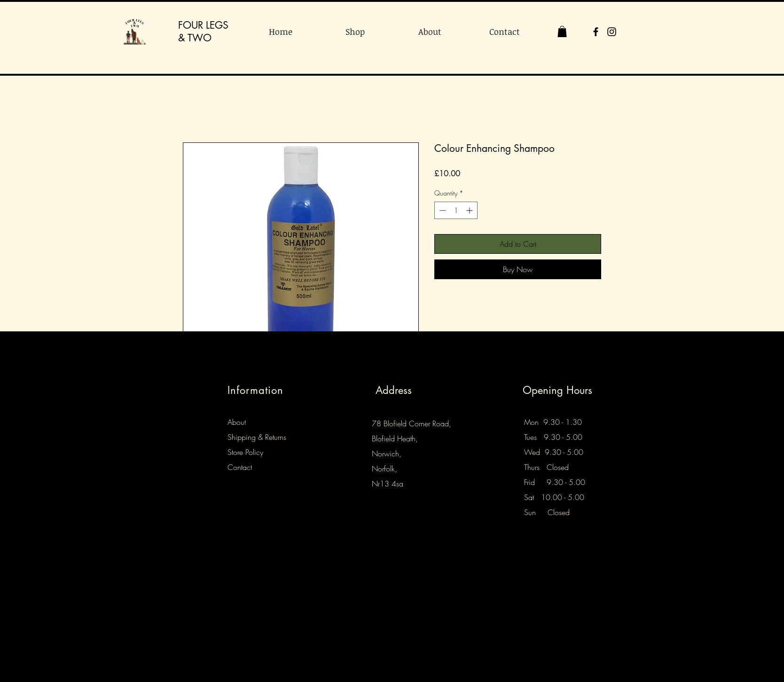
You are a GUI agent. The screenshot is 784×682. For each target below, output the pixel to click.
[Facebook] (596, 32)
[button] (562, 31)
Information (255, 390)
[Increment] (470, 210)
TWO (200, 38)
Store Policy (245, 452)
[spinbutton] (456, 210)
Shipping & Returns (257, 437)
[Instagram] (612, 32)
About (237, 422)
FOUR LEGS (203, 25)
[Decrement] (442, 210)
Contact (240, 467)
